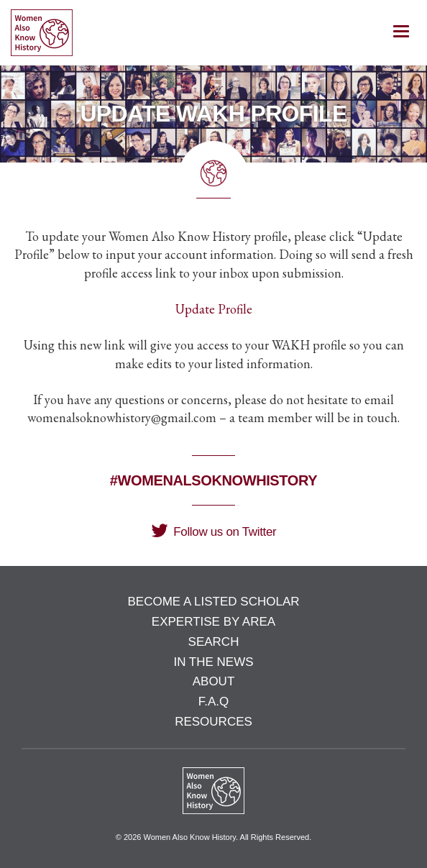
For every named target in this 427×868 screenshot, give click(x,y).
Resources (213, 722)
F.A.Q (214, 702)
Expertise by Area (213, 622)
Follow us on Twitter (214, 532)
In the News (213, 662)
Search (214, 642)
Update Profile (214, 309)
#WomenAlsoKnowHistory (213, 480)
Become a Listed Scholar (213, 602)
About (214, 681)
